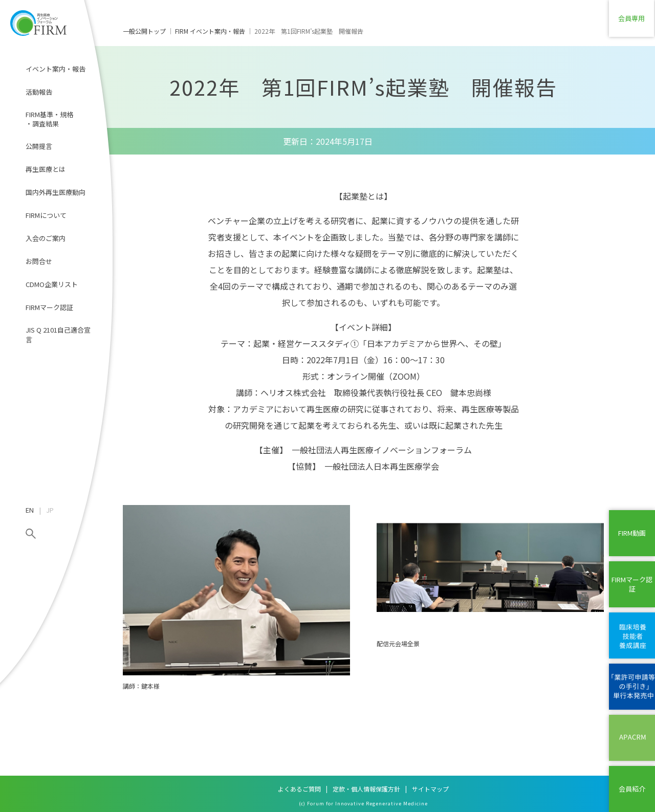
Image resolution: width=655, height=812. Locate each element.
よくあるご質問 (299, 789)
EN (30, 510)
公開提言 (39, 146)
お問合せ (39, 261)
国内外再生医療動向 (56, 192)
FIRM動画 (632, 533)
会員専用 (632, 23)
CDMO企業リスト (52, 284)
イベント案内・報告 (56, 69)
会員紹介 (632, 789)
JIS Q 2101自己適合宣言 (58, 334)
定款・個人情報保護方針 (366, 789)
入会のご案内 (46, 238)
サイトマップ (430, 789)
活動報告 (39, 92)
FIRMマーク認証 (49, 307)
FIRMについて (46, 215)
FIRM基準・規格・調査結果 (49, 119)
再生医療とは (46, 169)
